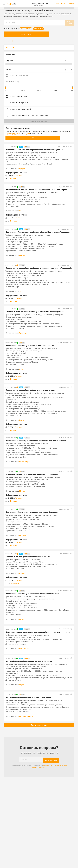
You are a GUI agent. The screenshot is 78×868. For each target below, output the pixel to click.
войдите (27, 133)
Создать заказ (39, 34)
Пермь (22, 420)
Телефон (24, 759)
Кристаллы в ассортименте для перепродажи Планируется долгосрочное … (38, 632)
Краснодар (23, 332)
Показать (19, 175)
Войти (72, 4)
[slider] (5, 88)
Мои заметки (39, 54)
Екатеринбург (24, 461)
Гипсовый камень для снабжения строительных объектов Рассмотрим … (37, 189)
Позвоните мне (51, 759)
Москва (22, 255)
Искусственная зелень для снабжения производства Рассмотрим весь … (37, 440)
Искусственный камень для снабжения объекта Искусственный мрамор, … (38, 232)
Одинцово (23, 573)
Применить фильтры (39, 121)
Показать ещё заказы (39, 725)
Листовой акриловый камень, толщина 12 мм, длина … (29, 697)
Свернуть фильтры (39, 41)
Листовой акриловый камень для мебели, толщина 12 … (30, 661)
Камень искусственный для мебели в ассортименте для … (30, 390)
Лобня (22, 369)
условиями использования (51, 764)
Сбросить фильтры (26, 28)
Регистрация (60, 4)
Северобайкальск (26, 716)
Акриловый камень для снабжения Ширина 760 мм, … (29, 556)
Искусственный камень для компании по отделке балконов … (32, 512)
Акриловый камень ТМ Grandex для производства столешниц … (33, 474)
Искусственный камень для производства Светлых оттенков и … (33, 593)
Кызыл (22, 619)
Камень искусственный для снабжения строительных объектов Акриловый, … (39, 268)
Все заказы (10, 47)
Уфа (21, 210)
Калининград (24, 648)
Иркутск (22, 168)
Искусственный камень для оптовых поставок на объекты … (32, 345)
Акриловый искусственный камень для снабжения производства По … (36, 311)
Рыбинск (23, 535)
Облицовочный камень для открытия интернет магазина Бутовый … (35, 149)
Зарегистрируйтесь (13, 133)
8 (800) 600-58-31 (38, 4)
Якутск (22, 684)
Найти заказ (10, 22)
